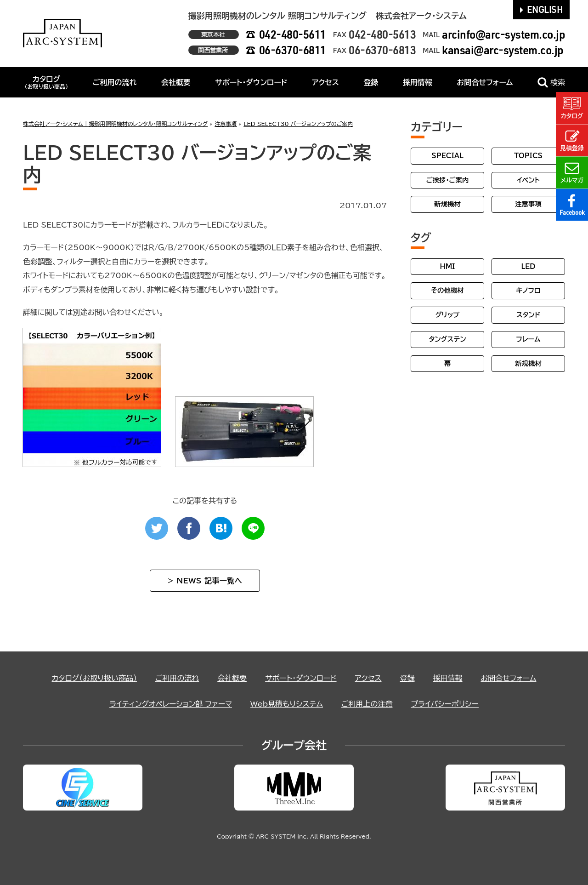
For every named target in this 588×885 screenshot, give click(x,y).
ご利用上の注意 (367, 704)
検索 (551, 83)
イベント (528, 180)
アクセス (325, 82)
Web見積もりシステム (287, 704)
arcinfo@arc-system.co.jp (503, 34)
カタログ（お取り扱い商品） (94, 678)
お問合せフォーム (485, 82)
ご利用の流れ (115, 82)
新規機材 (447, 204)
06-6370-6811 (293, 50)
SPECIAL (447, 156)
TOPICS (528, 156)
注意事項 (528, 204)
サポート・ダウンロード (251, 82)
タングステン (447, 339)
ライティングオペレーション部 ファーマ (171, 704)
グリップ (448, 315)
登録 (371, 82)
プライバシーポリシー (445, 704)
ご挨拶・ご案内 (448, 180)
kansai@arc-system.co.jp (503, 50)
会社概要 (176, 82)
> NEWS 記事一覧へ (205, 581)
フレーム (528, 339)
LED (528, 266)
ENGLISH (542, 9)
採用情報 (418, 82)
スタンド (528, 315)
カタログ (46, 82)
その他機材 (447, 290)
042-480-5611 (293, 34)
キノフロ (528, 290)
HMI (448, 266)
